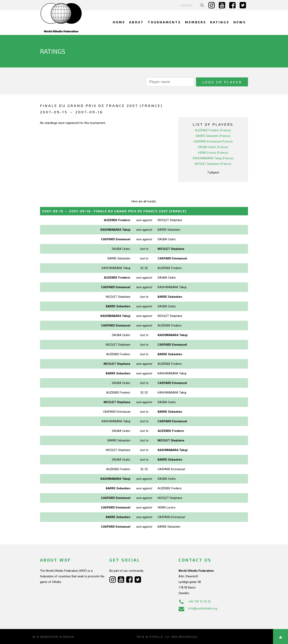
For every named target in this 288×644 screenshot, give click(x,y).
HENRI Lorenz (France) (213, 153)
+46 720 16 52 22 (195, 601)
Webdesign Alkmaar (57, 637)
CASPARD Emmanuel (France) (213, 141)
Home (119, 22)
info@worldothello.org (198, 608)
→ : (114, 211)
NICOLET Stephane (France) (213, 164)
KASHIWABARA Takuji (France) (213, 158)
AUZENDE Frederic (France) (213, 130)
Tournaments (164, 22)
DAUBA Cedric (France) (213, 147)
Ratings (220, 22)
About (136, 22)
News (240, 22)
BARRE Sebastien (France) (213, 136)
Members (196, 22)
